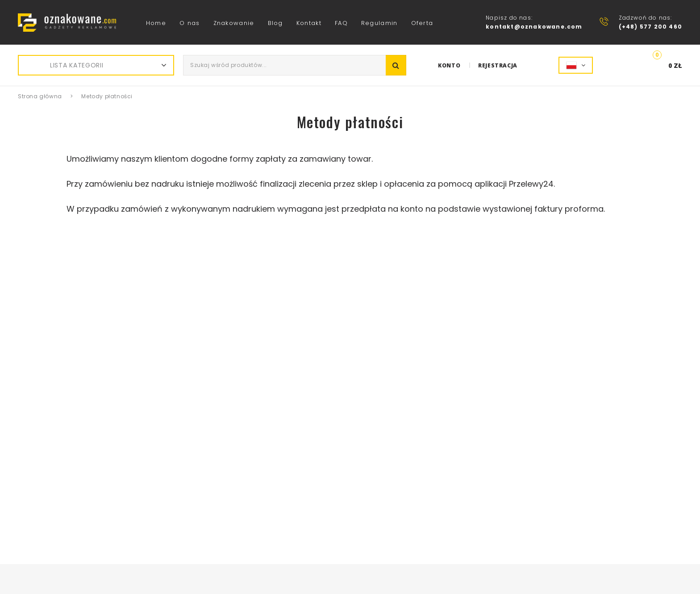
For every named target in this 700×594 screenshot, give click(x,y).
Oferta (422, 23)
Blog (275, 23)
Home (156, 23)
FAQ (341, 23)
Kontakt (309, 23)
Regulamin (379, 23)
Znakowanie (234, 23)
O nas (190, 23)
